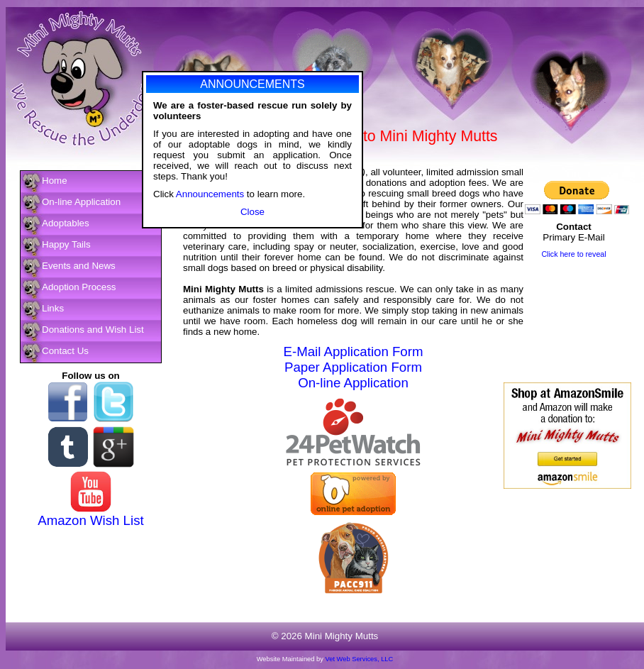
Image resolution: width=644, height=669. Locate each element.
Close (252, 214)
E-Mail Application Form (354, 352)
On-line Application (353, 383)
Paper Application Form (353, 367)
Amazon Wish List (90, 520)
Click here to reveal (573, 254)
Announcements (210, 196)
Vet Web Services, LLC (360, 659)
